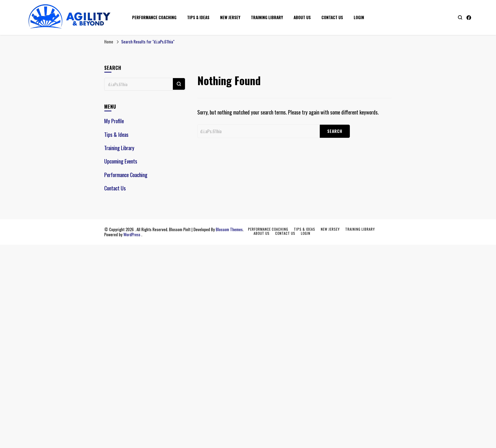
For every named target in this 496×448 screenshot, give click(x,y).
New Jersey (230, 17)
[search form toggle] (460, 17)
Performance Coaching (154, 17)
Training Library (267, 17)
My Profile (114, 121)
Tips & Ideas (198, 17)
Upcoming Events (121, 161)
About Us (302, 17)
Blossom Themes (229, 229)
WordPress (132, 234)
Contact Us (332, 17)
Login (359, 17)
